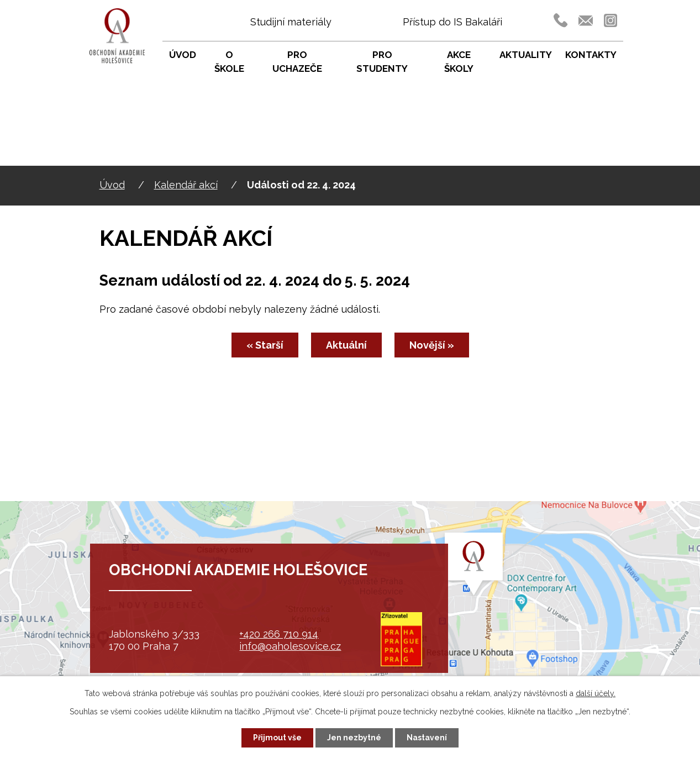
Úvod (112, 185)
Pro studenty (382, 62)
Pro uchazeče (297, 62)
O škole (229, 62)
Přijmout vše (277, 738)
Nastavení (427, 738)
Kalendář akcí (186, 185)
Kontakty (591, 55)
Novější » (432, 345)
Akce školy (459, 62)
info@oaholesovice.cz (290, 646)
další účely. (596, 693)
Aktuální (346, 345)
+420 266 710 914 (279, 634)
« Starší (265, 345)
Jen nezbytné (354, 738)
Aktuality (526, 55)
